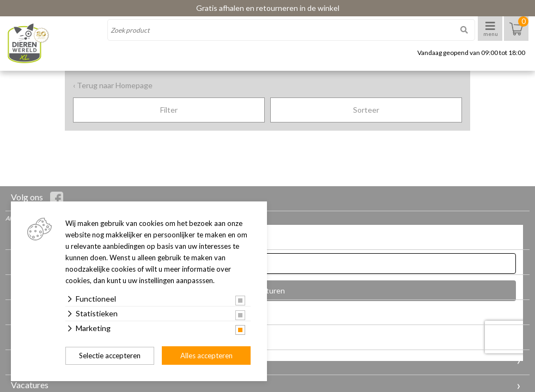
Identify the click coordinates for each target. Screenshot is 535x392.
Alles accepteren (206, 356)
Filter (169, 110)
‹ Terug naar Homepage (113, 85)
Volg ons (37, 198)
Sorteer (366, 110)
